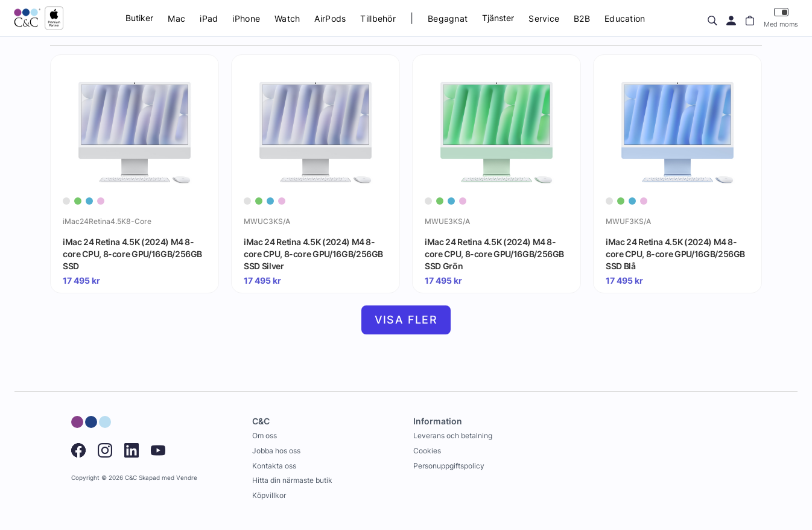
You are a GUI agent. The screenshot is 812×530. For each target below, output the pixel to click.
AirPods (330, 18)
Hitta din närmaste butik (292, 480)
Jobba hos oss (276, 451)
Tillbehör (378, 18)
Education (625, 18)
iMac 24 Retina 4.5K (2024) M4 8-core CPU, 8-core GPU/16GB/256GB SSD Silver (313, 254)
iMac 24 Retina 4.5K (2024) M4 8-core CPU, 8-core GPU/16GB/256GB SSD (132, 254)
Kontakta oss (274, 466)
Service (544, 18)
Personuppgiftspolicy (449, 466)
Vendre (187, 478)
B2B (582, 18)
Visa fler (406, 320)
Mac (176, 18)
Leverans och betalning (453, 436)
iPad (209, 18)
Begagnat (448, 18)
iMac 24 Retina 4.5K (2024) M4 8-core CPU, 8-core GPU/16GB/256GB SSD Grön (494, 254)
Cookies (427, 451)
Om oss (265, 436)
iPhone (246, 18)
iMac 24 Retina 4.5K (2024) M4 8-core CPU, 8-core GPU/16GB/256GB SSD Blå (675, 254)
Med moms (781, 18)
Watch (287, 18)
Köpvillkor (269, 495)
